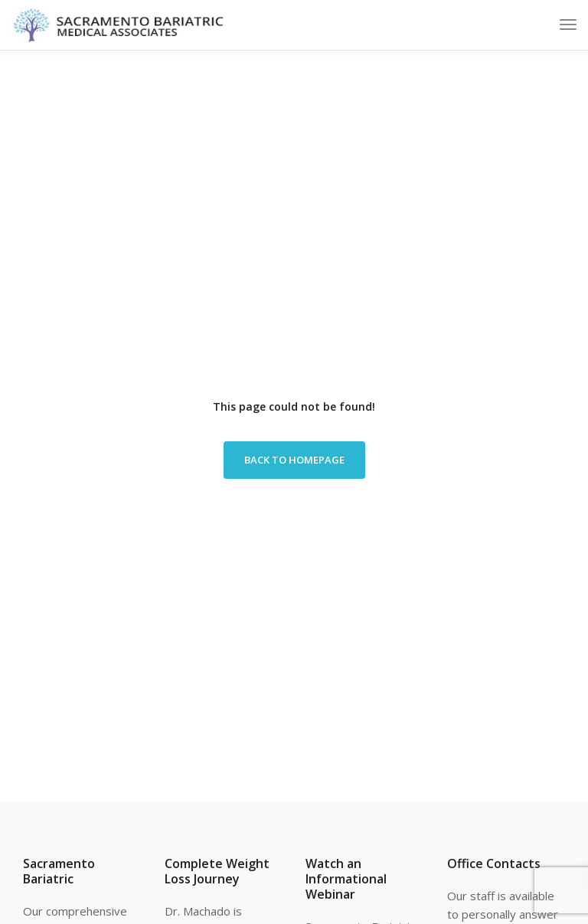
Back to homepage (294, 460)
